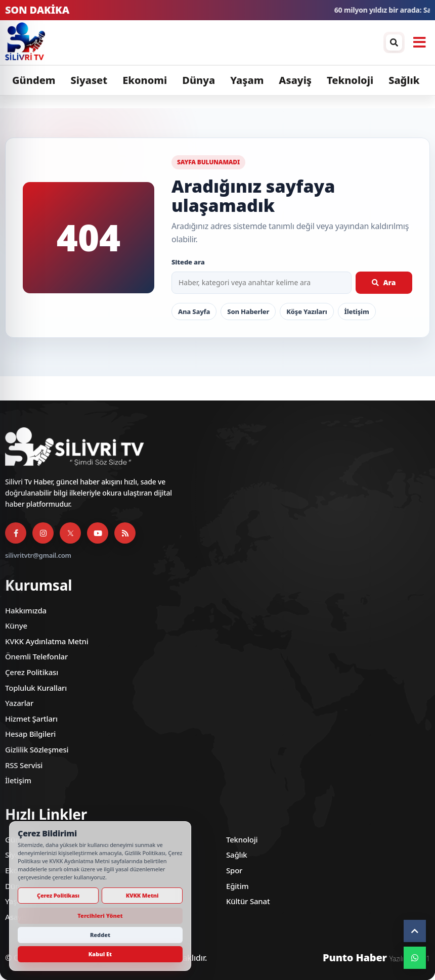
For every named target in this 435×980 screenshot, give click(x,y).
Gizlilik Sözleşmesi (37, 749)
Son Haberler (248, 311)
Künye (16, 626)
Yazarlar (19, 703)
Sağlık (404, 80)
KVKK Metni (142, 895)
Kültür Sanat (248, 901)
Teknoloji (350, 80)
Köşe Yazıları (307, 311)
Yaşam (247, 80)
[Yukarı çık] (415, 931)
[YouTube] (98, 533)
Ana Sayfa (194, 311)
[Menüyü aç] (419, 42)
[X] (70, 533)
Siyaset (89, 80)
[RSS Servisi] (125, 533)
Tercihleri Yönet (100, 916)
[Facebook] (16, 533)
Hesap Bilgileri (30, 734)
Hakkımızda (26, 610)
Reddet (100, 935)
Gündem (34, 80)
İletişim (357, 311)
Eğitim (237, 886)
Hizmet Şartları (31, 719)
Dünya (199, 80)
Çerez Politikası (32, 672)
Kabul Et (100, 954)
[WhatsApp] (415, 958)
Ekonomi (145, 80)
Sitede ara (188, 262)
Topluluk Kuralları (36, 688)
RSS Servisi (24, 765)
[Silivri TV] (192, 42)
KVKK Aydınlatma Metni (47, 641)
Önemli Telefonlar (36, 656)
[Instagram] (43, 533)
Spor (234, 870)
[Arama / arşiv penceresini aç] (394, 42)
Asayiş (296, 80)
